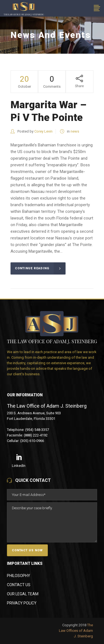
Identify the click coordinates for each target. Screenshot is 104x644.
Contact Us (19, 585)
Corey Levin (43, 131)
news (75, 131)
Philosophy (19, 576)
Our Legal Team (23, 594)
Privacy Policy (22, 603)
